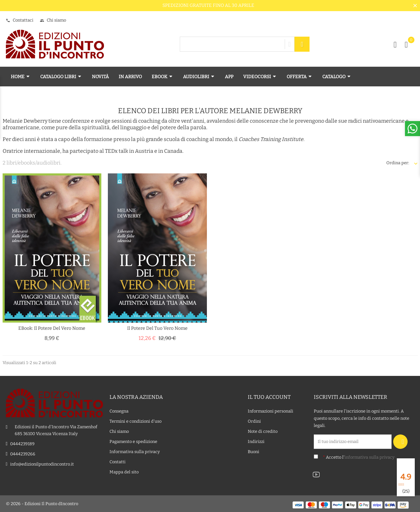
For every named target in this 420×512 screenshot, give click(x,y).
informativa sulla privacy (370, 457)
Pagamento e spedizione (133, 441)
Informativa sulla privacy (135, 452)
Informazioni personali (270, 411)
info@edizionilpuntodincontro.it (42, 464)
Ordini (254, 421)
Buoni (253, 452)
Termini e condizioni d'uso (135, 421)
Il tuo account (269, 397)
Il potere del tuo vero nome (157, 328)
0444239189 (22, 444)
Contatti (118, 462)
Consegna (119, 411)
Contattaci (20, 20)
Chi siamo (53, 20)
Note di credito (263, 431)
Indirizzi (256, 441)
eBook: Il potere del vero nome (52, 328)
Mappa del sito (124, 472)
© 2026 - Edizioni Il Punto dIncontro (42, 504)
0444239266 (23, 454)
